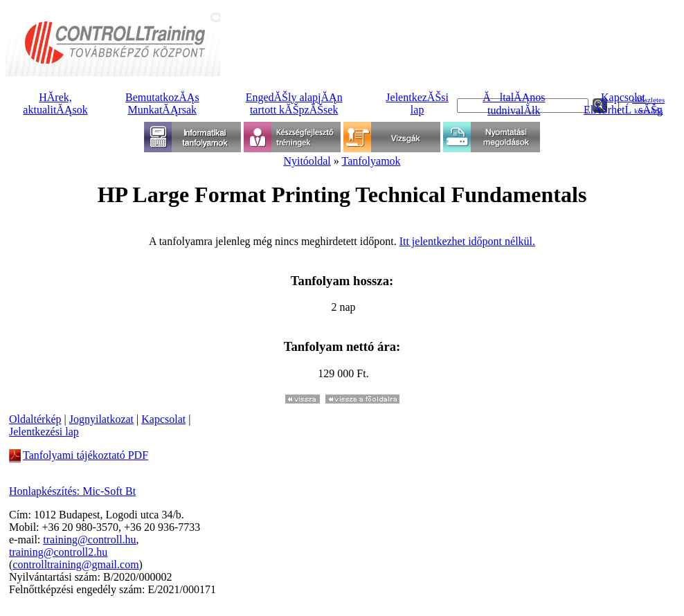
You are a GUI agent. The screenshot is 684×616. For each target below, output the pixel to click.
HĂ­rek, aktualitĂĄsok (55, 103)
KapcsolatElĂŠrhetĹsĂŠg (623, 103)
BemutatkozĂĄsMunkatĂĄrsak (162, 103)
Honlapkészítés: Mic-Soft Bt (72, 491)
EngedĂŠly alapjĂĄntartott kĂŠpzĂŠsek (294, 103)
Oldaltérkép (35, 419)
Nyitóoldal (307, 161)
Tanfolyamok (371, 161)
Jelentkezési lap (44, 432)
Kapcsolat (163, 419)
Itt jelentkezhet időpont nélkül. (467, 241)
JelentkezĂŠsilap (417, 103)
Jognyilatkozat (101, 419)
